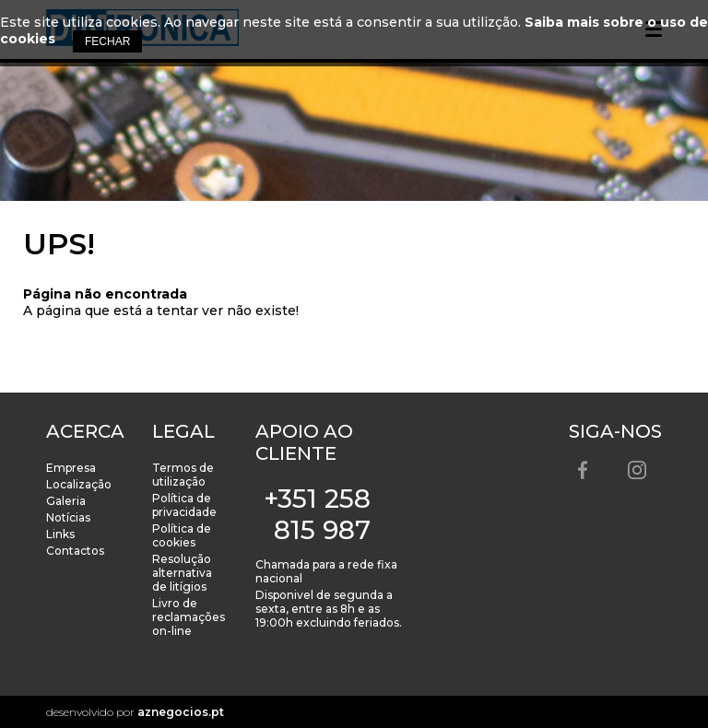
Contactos (75, 551)
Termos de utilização (183, 475)
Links (60, 534)
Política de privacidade (184, 505)
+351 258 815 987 (317, 514)
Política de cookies (182, 535)
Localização (79, 484)
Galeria (66, 501)
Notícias (68, 517)
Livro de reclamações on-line (189, 617)
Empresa (71, 468)
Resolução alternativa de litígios (182, 573)
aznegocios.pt (181, 712)
